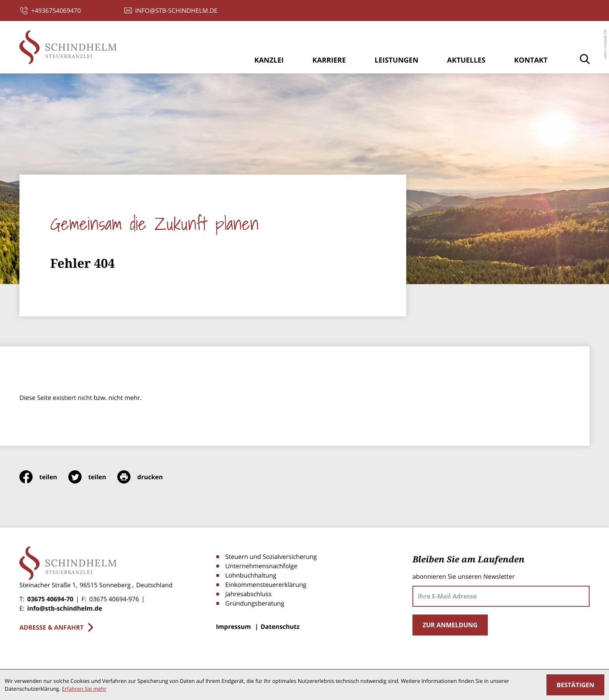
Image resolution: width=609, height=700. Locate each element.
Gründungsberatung (255, 603)
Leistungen (396, 60)
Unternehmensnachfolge (261, 566)
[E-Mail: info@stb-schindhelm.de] (171, 10)
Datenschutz (280, 627)
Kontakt (531, 60)
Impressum (233, 627)
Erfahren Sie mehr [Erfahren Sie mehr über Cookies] (84, 689)
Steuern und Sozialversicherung (271, 557)
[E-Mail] (501, 596)
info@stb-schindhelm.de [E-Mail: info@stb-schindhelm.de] (65, 608)
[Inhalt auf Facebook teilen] (44, 477)
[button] (50, 10)
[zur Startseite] (68, 47)
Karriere (329, 60)
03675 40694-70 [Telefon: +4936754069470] (50, 599)
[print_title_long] (146, 477)
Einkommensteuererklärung (266, 585)
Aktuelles (466, 60)
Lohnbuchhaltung (251, 575)
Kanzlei (269, 60)
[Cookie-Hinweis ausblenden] (575, 685)
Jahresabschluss (248, 594)
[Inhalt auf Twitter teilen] (93, 477)
